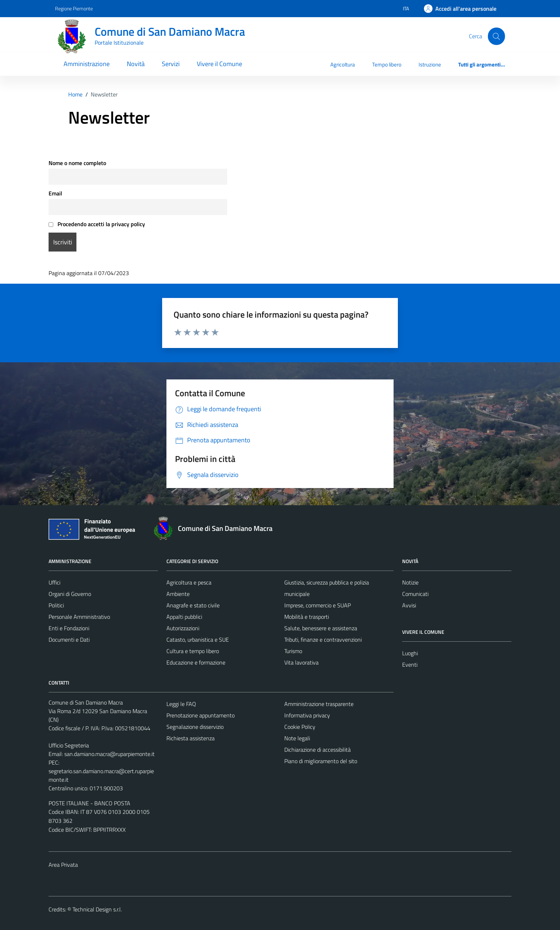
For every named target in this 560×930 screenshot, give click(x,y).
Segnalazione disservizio (195, 727)
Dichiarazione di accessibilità (317, 750)
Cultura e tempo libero (193, 651)
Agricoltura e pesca (189, 582)
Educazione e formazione (196, 662)
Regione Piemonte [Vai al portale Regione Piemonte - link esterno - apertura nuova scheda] (74, 8)
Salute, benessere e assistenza (321, 628)
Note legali (297, 738)
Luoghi (410, 653)
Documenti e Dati (69, 640)
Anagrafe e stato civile (193, 605)
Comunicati (415, 594)
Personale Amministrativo (79, 617)
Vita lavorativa (301, 662)
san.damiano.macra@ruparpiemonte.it (109, 754)
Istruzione (430, 64)
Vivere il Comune (219, 64)
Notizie (410, 582)
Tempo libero (387, 64)
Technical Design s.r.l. (97, 909)
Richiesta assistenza (191, 738)
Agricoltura (343, 64)
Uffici (54, 582)
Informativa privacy (307, 715)
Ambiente (178, 594)
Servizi (171, 64)
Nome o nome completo (77, 163)
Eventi (410, 665)
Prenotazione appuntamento (201, 715)
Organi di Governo (70, 594)
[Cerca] (496, 36)
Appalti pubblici (184, 617)
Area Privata (63, 865)
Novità (136, 64)
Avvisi (409, 605)
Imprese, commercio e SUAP (317, 605)
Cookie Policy (300, 727)
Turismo (293, 651)
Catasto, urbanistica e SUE (198, 640)
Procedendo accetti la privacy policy (97, 224)
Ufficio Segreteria (69, 745)
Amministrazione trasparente (319, 704)
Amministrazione (87, 64)
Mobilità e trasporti (307, 617)
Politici (56, 605)
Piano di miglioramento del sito (321, 761)
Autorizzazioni (183, 628)
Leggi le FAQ (181, 704)
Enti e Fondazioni (69, 628)
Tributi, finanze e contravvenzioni (323, 640)
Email (55, 193)
